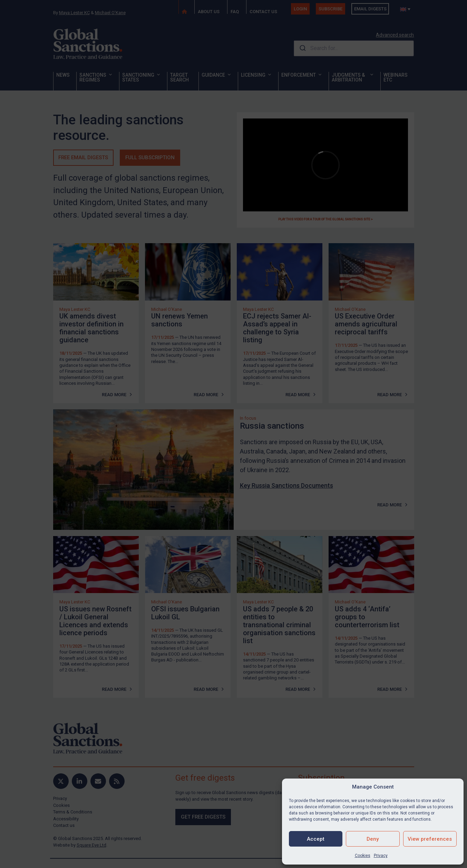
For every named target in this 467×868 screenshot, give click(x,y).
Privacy (381, 856)
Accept (316, 839)
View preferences (430, 839)
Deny (373, 839)
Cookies (363, 856)
